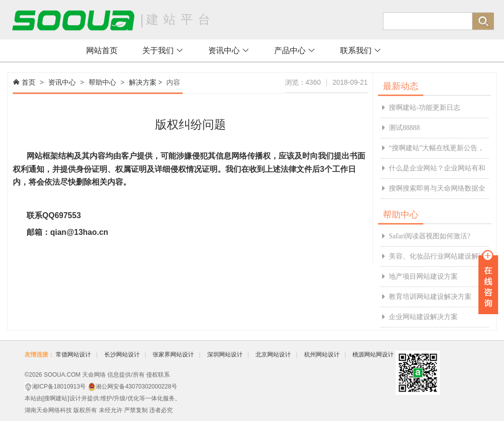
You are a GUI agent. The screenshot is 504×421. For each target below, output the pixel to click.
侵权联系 (158, 375)
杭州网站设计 (322, 355)
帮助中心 (102, 82)
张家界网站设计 (173, 355)
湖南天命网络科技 (48, 410)
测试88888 (404, 128)
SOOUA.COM (62, 375)
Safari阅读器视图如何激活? (430, 236)
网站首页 (102, 50)
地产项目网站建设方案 (423, 276)
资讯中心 (229, 50)
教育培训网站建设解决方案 (430, 297)
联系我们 (361, 50)
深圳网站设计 (225, 355)
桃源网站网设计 (373, 355)
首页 (29, 82)
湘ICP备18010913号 (59, 387)
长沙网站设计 (122, 355)
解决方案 (143, 82)
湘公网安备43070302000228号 (136, 387)
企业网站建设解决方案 (423, 317)
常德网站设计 (73, 355)
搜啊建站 (56, 398)
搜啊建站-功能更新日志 (425, 108)
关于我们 (163, 50)
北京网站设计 (273, 355)
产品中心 (295, 50)
